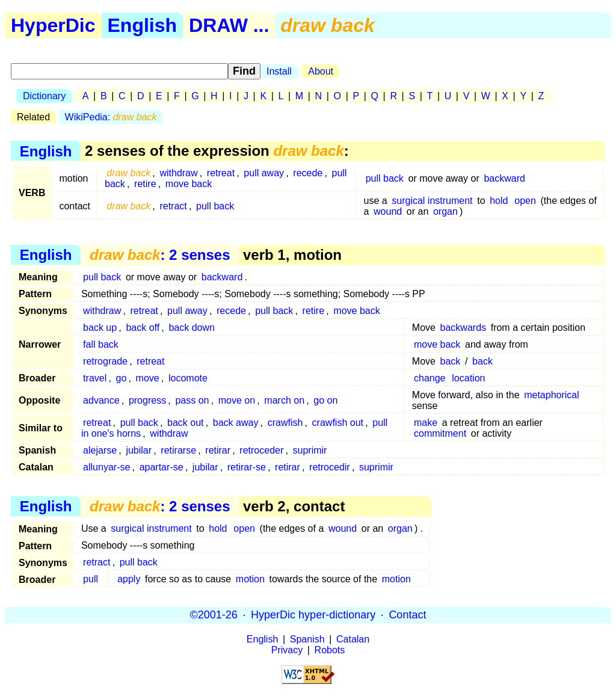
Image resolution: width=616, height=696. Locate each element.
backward (504, 178)
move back (189, 184)
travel (95, 378)
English (143, 25)
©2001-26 (214, 615)
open (525, 201)
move (148, 378)
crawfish (285, 423)
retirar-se (247, 467)
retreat (221, 173)
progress (147, 400)
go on (325, 400)
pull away (264, 173)
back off (143, 328)
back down (192, 328)
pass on (192, 400)
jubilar (139, 450)
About (321, 71)
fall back (101, 344)
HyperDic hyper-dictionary (313, 615)
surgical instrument (432, 201)
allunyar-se (106, 467)
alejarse (100, 450)
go (122, 378)
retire (145, 184)
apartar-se (162, 467)
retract (173, 206)
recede (308, 173)
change (430, 378)
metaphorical (552, 395)
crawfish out (338, 423)
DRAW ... (229, 25)
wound (388, 211)
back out (185, 423)
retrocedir (330, 467)
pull (91, 579)
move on (237, 400)
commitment (440, 433)
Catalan (353, 639)
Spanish (307, 639)
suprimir (310, 450)
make (426, 423)
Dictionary (44, 96)
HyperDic (53, 25)
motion (250, 579)
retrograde (105, 361)
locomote (188, 378)
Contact (407, 615)
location (468, 378)
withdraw (178, 173)
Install (279, 71)
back (451, 361)
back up (100, 328)
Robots (330, 650)
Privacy (287, 650)
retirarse (178, 450)
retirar (218, 450)
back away (236, 423)
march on (284, 400)
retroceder (261, 450)
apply (129, 579)
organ (445, 211)
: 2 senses (160, 255)
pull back (385, 178)
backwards (463, 328)
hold (499, 201)
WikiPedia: (111, 117)
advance (101, 400)
